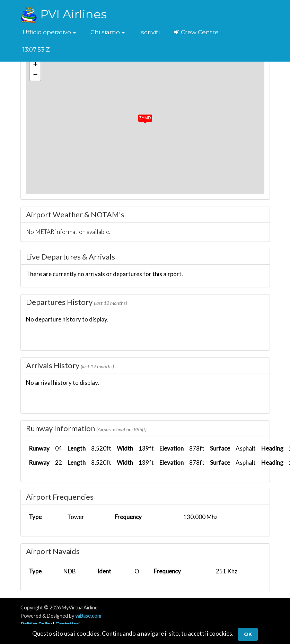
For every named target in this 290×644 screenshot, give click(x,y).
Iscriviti (150, 32)
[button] (49, 32)
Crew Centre (196, 32)
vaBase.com (88, 616)
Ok (248, 634)
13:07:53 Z (36, 49)
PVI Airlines (64, 14)
